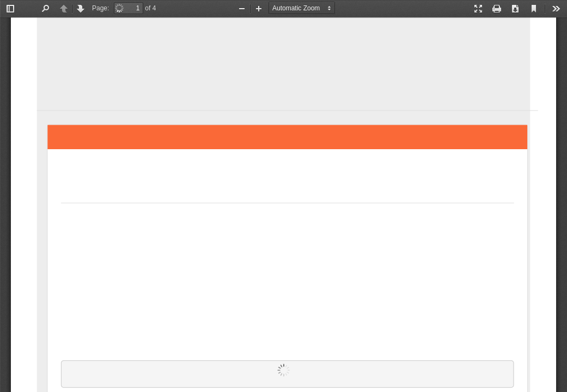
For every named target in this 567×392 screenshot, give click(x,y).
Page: (100, 8)
